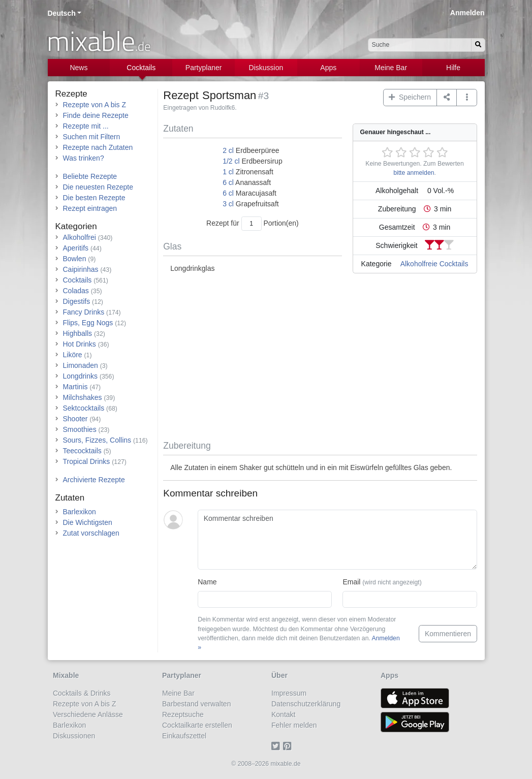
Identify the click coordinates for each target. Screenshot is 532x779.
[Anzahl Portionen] (252, 223)
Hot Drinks (80, 344)
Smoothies (80, 429)
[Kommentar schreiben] (337, 540)
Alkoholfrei (80, 237)
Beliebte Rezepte (90, 176)
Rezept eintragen (90, 208)
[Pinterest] (289, 746)
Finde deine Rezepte (96, 115)
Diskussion (266, 68)
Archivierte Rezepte (94, 480)
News (79, 68)
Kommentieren (448, 634)
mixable (99, 41)
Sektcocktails (84, 408)
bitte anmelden (414, 173)
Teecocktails (82, 451)
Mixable (66, 675)
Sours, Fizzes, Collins (97, 440)
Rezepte (71, 94)
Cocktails (141, 68)
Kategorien (76, 226)
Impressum (289, 693)
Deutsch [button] (62, 13)
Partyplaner (204, 68)
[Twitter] (277, 746)
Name (207, 582)
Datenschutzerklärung (306, 704)
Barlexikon (80, 512)
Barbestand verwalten (196, 704)
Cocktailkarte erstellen (197, 725)
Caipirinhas (81, 269)
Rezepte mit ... (86, 126)
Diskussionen (74, 736)
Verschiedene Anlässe (88, 714)
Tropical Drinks (87, 461)
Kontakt (283, 714)
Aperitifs (76, 248)
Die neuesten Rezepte (98, 187)
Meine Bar (391, 68)
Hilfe (453, 68)
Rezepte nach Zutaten (98, 147)
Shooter (75, 419)
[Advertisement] (320, 359)
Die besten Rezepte (94, 198)
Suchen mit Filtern (92, 137)
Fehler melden (294, 725)
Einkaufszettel (184, 736)
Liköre (73, 355)
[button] (467, 98)
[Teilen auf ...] (447, 98)
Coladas (76, 291)
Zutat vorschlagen (91, 533)
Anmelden (467, 13)
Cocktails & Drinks (82, 693)
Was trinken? (84, 158)
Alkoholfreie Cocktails (434, 264)
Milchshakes (83, 397)
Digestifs (77, 301)
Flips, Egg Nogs (88, 323)
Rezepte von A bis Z (95, 105)
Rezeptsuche (183, 714)
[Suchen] (478, 45)
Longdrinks (81, 376)
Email (382, 582)
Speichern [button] (410, 97)
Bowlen (75, 259)
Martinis (75, 387)
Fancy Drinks (84, 312)
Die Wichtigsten (88, 522)
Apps (328, 68)
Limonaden (81, 365)
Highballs (78, 333)
